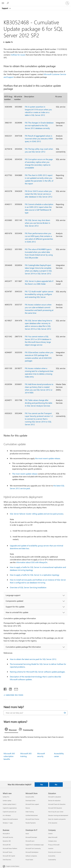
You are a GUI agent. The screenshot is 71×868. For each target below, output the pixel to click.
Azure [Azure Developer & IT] (27, 834)
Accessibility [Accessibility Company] (52, 856)
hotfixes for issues (18, 55)
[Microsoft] (35, 2)
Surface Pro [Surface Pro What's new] (6, 797)
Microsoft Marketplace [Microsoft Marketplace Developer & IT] (32, 852)
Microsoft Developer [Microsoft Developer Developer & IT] (31, 837)
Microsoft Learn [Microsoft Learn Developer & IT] (30, 841)
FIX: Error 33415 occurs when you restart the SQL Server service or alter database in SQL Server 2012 (39, 194)
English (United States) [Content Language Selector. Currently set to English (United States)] (13, 866)
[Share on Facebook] (5, 689)
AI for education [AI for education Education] (53, 823)
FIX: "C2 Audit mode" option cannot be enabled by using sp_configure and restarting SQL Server (39, 294)
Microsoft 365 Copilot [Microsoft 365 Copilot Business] (9, 856)
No (56, 785)
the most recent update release (48, 458)
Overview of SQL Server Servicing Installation (28, 587)
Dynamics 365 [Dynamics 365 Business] (7, 841)
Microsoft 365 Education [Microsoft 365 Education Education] (55, 808)
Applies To (9, 42)
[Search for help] (8, 3)
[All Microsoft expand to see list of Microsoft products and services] (3, 3)
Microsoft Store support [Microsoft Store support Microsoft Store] (32, 804)
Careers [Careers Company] (50, 834)
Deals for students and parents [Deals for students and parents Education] (57, 819)
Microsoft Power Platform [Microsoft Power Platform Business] (10, 848)
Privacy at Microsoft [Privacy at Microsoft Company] (54, 845)
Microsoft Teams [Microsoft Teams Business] (7, 852)
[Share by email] (15, 689)
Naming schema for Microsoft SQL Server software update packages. (38, 672)
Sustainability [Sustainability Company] (52, 860)
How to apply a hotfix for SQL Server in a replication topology (35, 575)
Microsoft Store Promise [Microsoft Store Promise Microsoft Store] (32, 819)
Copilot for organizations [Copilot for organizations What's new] (10, 808)
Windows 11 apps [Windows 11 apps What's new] (8, 823)
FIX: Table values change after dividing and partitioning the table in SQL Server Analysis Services (39, 403)
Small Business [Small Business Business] (7, 860)
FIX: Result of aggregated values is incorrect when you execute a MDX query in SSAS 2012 (39, 139)
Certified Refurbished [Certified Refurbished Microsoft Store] (32, 815)
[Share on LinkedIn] (9, 689)
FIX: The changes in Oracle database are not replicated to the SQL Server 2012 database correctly (39, 125)
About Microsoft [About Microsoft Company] (53, 837)
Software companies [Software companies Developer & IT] (31, 856)
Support (5, 8)
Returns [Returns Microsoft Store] (28, 808)
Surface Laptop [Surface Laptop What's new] (7, 801)
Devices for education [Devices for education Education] (54, 801)
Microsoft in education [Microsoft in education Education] (55, 797)
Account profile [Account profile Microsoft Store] (30, 797)
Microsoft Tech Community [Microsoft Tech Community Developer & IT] (33, 848)
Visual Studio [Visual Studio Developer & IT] (29, 860)
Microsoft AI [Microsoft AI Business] (6, 834)
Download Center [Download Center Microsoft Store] (31, 801)
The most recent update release (25, 474)
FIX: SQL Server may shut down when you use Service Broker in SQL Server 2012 (37, 223)
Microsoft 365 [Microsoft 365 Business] (7, 845)
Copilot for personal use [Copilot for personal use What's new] (10, 812)
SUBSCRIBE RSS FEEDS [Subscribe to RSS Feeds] (15, 695)
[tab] (11, 730)
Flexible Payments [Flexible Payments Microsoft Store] (31, 823)
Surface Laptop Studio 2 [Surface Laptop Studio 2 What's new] (9, 804)
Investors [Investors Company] (51, 848)
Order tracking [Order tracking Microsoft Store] (30, 812)
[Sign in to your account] (67, 3)
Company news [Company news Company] (52, 841)
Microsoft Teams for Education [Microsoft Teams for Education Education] (57, 804)
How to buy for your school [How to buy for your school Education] (56, 812)
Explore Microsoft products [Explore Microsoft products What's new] (10, 819)
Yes (41, 785)
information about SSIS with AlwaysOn (32, 562)
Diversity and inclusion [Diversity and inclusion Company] (55, 852)
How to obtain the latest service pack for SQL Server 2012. (33, 659)
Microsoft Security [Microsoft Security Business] (8, 837)
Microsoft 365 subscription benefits (9, 756)
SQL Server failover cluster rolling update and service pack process (37, 514)
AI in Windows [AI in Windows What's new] (7, 815)
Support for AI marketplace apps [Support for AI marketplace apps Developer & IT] (35, 845)
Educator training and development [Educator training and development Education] (58, 815)
